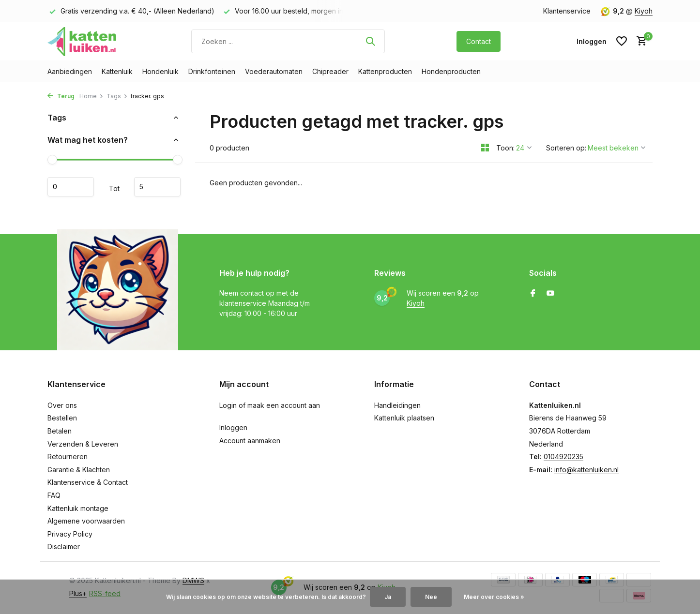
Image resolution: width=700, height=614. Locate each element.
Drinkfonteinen (212, 71)
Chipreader (330, 71)
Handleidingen (397, 405)
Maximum (157, 187)
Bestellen (62, 418)
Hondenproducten (451, 71)
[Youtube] (550, 294)
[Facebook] (533, 294)
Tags (117, 96)
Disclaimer (64, 547)
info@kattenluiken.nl (586, 470)
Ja (388, 597)
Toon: (505, 148)
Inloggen (233, 427)
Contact (479, 41)
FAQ (54, 495)
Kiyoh (644, 11)
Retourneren (68, 457)
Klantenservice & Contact (88, 482)
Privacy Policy (70, 534)
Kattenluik (117, 71)
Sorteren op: (566, 148)
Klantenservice (567, 11)
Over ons (62, 405)
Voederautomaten (274, 71)
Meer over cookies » (494, 597)
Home (91, 96)
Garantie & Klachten (79, 470)
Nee (431, 597)
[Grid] (485, 148)
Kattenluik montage (78, 508)
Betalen (60, 431)
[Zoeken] (288, 41)
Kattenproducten (385, 71)
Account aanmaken (250, 441)
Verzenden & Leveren (83, 444)
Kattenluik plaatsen (404, 418)
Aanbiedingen (70, 71)
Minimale (71, 187)
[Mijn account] (592, 41)
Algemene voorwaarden (86, 521)
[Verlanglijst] (622, 41)
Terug (61, 96)
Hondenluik (160, 71)
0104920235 (563, 457)
